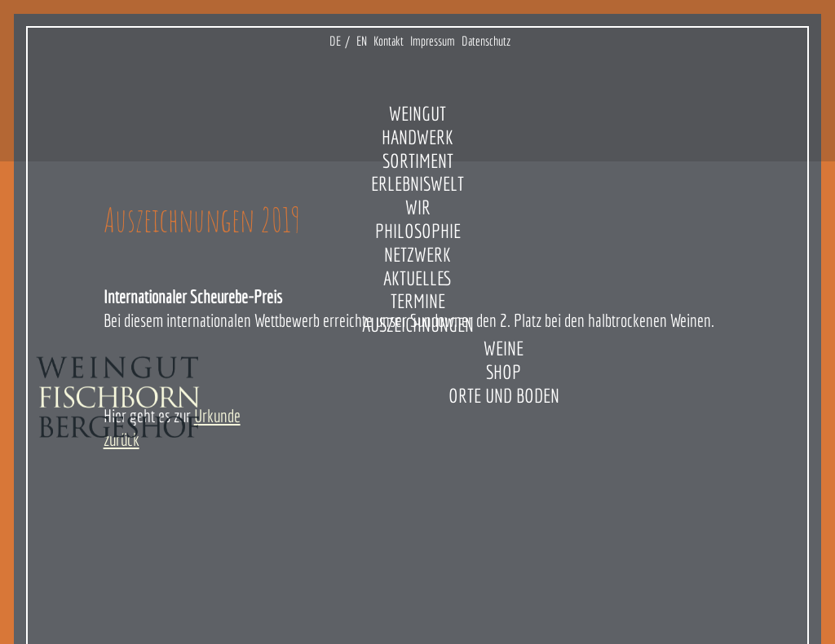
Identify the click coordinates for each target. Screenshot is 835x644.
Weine (504, 348)
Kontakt (389, 41)
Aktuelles (418, 278)
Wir (418, 207)
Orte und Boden (504, 395)
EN (362, 41)
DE (335, 41)
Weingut (417, 113)
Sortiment (418, 161)
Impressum (433, 41)
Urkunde (217, 415)
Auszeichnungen (418, 324)
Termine (418, 301)
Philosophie (418, 231)
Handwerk (417, 137)
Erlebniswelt (417, 183)
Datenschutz (486, 41)
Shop (504, 372)
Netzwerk (417, 254)
